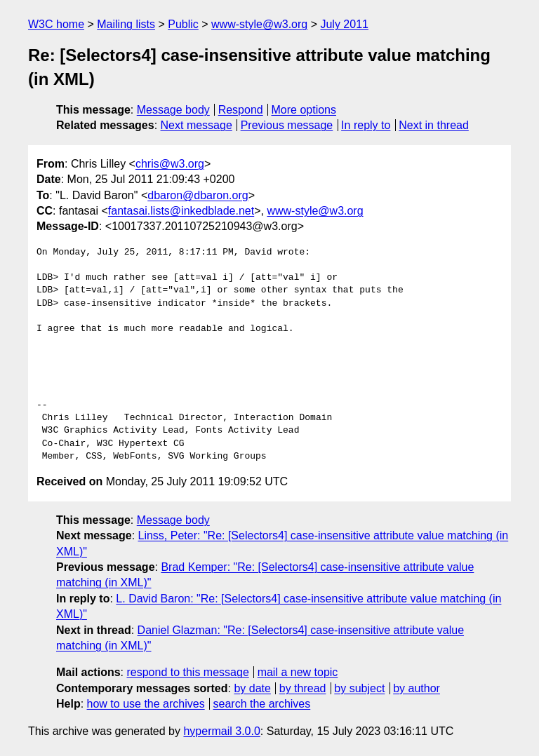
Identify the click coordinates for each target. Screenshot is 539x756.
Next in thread (434, 125)
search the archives (262, 704)
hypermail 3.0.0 (221, 731)
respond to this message (187, 672)
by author (417, 688)
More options (304, 110)
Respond (241, 110)
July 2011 (344, 24)
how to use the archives (146, 704)
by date (252, 688)
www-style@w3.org (259, 24)
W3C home (56, 24)
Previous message (287, 125)
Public (183, 24)
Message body (173, 110)
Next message (197, 125)
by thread (303, 688)
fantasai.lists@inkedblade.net (181, 211)
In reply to (366, 125)
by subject (359, 688)
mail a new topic (298, 672)
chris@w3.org (170, 164)
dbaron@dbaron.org (198, 195)
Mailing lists (126, 24)
